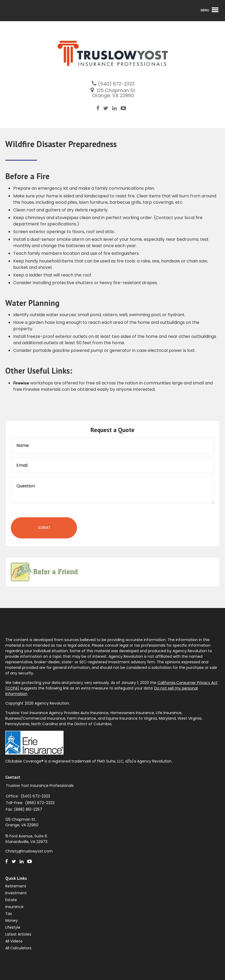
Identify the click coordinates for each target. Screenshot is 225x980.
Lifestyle (13, 927)
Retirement (16, 886)
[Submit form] (44, 528)
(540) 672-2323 (116, 84)
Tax (9, 914)
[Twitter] (108, 108)
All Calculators (18, 948)
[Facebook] (100, 108)
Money (12, 920)
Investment (16, 893)
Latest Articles (18, 934)
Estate (11, 900)
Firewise (21, 383)
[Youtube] (125, 108)
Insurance (14, 907)
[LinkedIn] (116, 108)
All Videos (14, 941)
